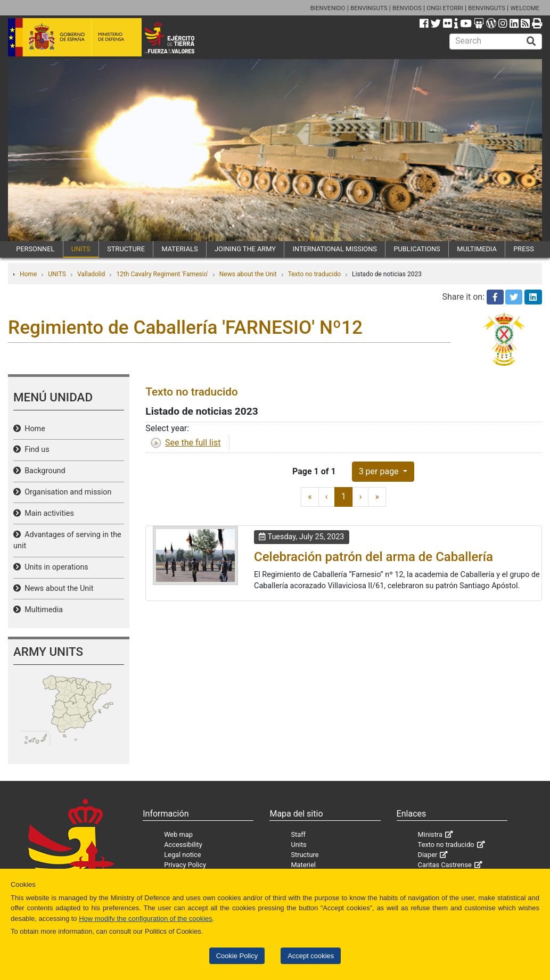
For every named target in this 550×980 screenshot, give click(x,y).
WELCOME (525, 8)
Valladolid (91, 274)
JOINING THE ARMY (245, 249)
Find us (35, 450)
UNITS (81, 249)
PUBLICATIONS (417, 249)
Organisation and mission (66, 492)
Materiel (303, 865)
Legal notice (182, 855)
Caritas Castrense (445, 865)
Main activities (47, 513)
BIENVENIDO (328, 8)
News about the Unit (248, 274)
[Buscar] (531, 42)
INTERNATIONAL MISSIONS (334, 249)
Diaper (428, 855)
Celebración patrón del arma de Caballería (373, 557)
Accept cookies (311, 956)
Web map (178, 834)
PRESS (523, 249)
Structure (305, 855)
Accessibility (183, 845)
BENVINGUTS (369, 8)
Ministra (430, 834)
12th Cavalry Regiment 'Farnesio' (162, 274)
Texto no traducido (314, 274)
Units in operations (55, 567)
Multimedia (42, 610)
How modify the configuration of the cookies (146, 919)
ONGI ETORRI (445, 8)
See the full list (193, 443)
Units (298, 845)
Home (28, 274)
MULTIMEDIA (477, 249)
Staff (298, 834)
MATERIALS (179, 249)
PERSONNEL (35, 249)
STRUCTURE (126, 249)
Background (43, 471)
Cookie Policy (237, 956)
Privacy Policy (185, 865)
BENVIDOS (407, 8)
